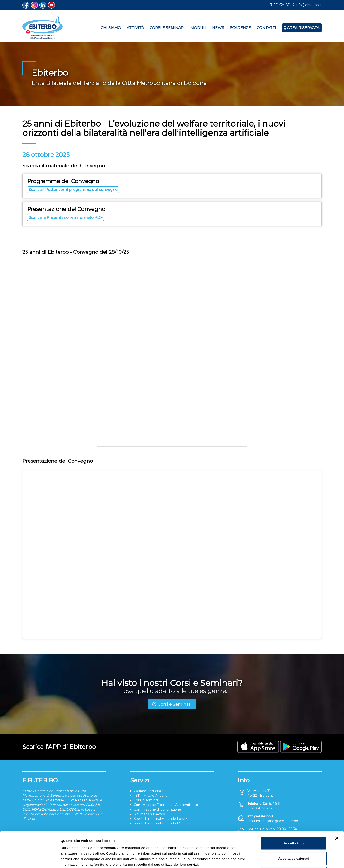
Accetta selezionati (294, 823)
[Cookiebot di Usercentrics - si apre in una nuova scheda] (30, 859)
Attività (135, 28)
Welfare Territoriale (149, 791)
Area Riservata (302, 28)
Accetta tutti (294, 807)
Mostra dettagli (243, 859)
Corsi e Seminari (167, 28)
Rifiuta (294, 838)
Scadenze (240, 28)
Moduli (198, 28)
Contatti (266, 28)
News (218, 28)
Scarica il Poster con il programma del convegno (73, 190)
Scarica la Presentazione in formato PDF (66, 218)
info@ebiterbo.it (309, 5)
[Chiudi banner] (337, 802)
